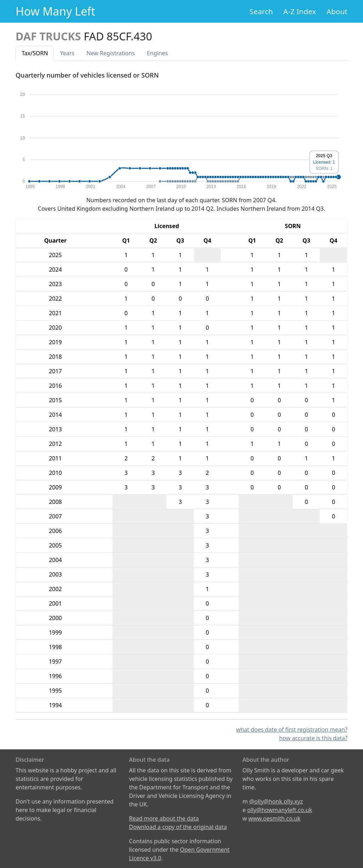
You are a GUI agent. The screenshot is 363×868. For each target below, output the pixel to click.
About (337, 11)
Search (261, 11)
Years (67, 53)
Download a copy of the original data (178, 827)
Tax (35, 53)
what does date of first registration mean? (292, 730)
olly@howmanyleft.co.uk (280, 810)
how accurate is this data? (313, 738)
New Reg (111, 53)
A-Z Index (300, 11)
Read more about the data (164, 818)
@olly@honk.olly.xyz (276, 801)
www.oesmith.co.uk (275, 818)
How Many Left (55, 11)
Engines (157, 53)
